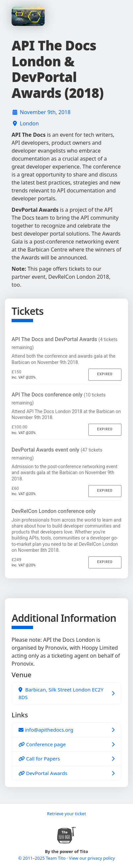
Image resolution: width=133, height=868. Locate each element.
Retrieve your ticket (66, 814)
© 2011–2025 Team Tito (43, 858)
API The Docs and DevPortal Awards (65, 343)
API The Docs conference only (59, 398)
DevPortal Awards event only (57, 454)
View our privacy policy (92, 858)
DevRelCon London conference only (54, 511)
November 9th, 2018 (45, 112)
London (29, 123)
